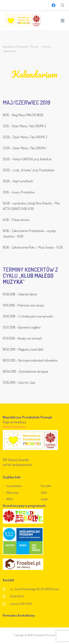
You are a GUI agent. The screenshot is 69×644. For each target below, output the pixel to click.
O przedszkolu (14, 486)
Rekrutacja (13, 493)
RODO (10, 499)
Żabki (44, 493)
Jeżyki (44, 499)
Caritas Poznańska (14, 427)
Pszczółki (46, 486)
